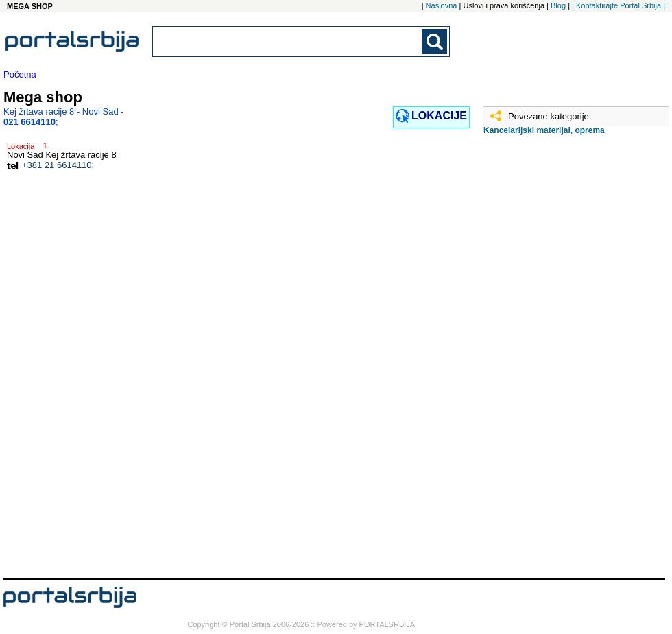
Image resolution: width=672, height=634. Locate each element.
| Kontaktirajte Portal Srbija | (619, 5)
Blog (558, 5)
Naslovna (442, 5)
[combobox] (288, 42)
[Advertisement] (552, 362)
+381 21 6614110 (57, 165)
